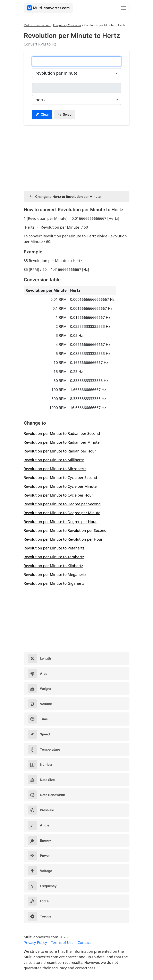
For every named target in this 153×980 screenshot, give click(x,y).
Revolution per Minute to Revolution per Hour (63, 539)
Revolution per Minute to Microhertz (55, 469)
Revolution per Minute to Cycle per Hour (58, 495)
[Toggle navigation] (124, 8)
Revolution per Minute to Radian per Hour (60, 451)
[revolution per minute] (77, 61)
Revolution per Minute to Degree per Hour (60, 522)
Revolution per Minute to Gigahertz (54, 583)
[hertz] (77, 88)
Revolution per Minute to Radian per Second (62, 433)
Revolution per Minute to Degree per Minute (62, 513)
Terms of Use (62, 942)
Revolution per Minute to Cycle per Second (60, 477)
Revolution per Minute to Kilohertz (53, 566)
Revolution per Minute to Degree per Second (62, 504)
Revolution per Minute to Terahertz (54, 557)
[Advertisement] (77, 157)
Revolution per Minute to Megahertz (55, 574)
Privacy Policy (35, 942)
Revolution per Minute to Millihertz (54, 460)
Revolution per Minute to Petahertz (54, 548)
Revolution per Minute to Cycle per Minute (60, 486)
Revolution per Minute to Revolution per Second (65, 530)
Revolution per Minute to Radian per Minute (62, 442)
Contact (84, 942)
